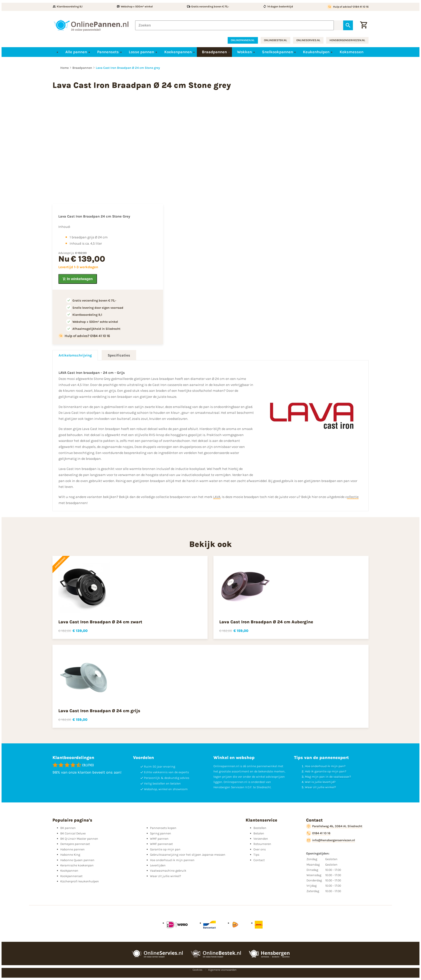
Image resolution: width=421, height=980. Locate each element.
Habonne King (70, 855)
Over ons (260, 849)
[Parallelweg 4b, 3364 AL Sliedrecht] (334, 826)
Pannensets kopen (163, 828)
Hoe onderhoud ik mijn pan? (325, 766)
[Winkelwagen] (364, 25)
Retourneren (262, 844)
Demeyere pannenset (75, 844)
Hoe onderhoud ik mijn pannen (172, 860)
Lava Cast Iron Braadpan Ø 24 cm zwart (100, 622)
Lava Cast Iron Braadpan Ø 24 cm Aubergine (266, 622)
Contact (259, 860)
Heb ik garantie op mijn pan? (326, 771)
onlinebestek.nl (275, 40)
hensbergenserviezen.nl (347, 40)
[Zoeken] (234, 25)
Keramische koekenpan (77, 865)
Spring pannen (161, 833)
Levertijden (158, 865)
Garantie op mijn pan (165, 849)
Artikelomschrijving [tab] (75, 355)
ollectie (353, 497)
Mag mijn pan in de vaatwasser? (328, 777)
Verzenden (261, 839)
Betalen (259, 833)
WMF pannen (159, 839)
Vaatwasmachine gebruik (168, 871)
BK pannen (68, 828)
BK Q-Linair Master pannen (79, 839)
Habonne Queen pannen (77, 860)
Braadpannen (82, 68)
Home (64, 68)
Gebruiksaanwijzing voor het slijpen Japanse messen (188, 855)
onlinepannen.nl (243, 40)
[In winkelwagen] (78, 279)
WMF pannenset (161, 844)
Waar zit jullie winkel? (320, 787)
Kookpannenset (71, 876)
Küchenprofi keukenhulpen (80, 881)
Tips (256, 855)
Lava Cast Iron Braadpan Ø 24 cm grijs (99, 711)
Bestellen (260, 828)
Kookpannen (69, 871)
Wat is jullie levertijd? (320, 782)
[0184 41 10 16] (318, 833)
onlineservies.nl (308, 40)
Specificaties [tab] (119, 355)
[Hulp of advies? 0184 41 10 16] (348, 7)
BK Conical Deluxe (73, 833)
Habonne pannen (72, 849)
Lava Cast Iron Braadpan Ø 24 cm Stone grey (128, 68)
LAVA (217, 497)
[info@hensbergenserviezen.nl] (331, 840)
